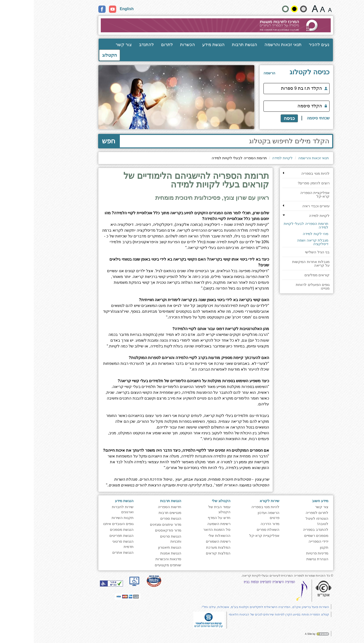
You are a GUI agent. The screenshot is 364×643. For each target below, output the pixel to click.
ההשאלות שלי (186, 536)
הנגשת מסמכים (88, 529)
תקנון (290, 547)
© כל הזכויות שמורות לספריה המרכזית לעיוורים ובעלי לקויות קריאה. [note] (253, 576)
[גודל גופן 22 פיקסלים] (281, 9)
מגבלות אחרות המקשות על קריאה (277, 263)
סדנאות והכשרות (135, 559)
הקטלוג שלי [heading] (187, 501)
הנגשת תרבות (211, 45)
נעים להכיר (285, 45)
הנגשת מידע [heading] (91, 501)
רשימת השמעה (185, 524)
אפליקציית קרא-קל (231, 536)
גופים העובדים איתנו (85, 524)
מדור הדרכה (236, 524)
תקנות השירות (89, 518)
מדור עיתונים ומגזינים (132, 524)
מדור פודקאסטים (134, 530)
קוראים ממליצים (283, 275)
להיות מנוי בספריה (282, 173)
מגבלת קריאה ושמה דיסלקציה (279, 242)
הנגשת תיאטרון (136, 547)
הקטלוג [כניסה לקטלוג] (76, 55)
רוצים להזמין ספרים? (280, 183)
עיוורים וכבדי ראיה (282, 206)
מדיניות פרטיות (283, 553)
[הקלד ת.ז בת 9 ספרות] (263, 89)
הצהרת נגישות (284, 559)
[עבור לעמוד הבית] (182, 25)
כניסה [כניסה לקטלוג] (256, 118)
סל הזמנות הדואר (183, 529)
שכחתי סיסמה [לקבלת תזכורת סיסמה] (284, 118)
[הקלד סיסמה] (263, 106)
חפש (75, 141)
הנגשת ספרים (137, 518)
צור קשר (90, 45)
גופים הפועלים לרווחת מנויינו (279, 286)
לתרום (133, 45)
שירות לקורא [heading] (236, 501)
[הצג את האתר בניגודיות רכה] (270, 9)
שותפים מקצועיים (134, 565)
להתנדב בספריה (282, 529)
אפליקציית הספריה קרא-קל (281, 194)
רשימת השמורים (184, 541)
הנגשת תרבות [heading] (137, 501)
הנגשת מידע (180, 45)
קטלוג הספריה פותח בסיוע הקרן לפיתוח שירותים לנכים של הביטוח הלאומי (245, 614)
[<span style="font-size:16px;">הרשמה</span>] (236, 73)
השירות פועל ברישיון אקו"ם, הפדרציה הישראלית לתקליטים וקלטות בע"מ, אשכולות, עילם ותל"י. (231, 607)
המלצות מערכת (185, 547)
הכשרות (154, 45)
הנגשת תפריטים (88, 536)
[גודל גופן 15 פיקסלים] (296, 9)
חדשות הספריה (136, 507)
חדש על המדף (185, 518)
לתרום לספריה (283, 513)
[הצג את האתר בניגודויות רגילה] (252, 9)
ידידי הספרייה (285, 541)
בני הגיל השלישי (283, 252)
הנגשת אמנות (137, 553)
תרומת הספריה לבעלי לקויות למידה (272, 225)
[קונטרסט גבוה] (261, 9)
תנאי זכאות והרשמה (249, 45)
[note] (175, 620)
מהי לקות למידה (282, 234)
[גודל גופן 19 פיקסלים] (289, 9)
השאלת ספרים (234, 529)
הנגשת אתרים (89, 552)
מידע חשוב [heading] (286, 501)
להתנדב (113, 45)
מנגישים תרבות (136, 513)
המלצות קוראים (184, 553)
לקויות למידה (249, 158)
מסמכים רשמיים (283, 536)
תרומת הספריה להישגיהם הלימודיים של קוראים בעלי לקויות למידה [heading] (162, 180)
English (93, 9)
